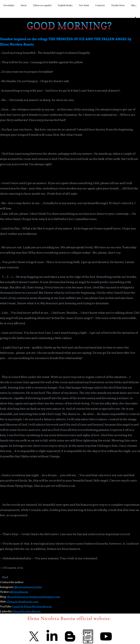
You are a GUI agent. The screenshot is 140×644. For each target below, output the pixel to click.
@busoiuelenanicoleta (28, 587)
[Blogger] (70, 636)
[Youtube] (106, 636)
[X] (34, 636)
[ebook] (88, 636)
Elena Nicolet (21, 611)
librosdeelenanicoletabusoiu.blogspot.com (33, 597)
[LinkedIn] (52, 636)
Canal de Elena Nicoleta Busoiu (32, 606)
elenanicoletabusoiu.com (23, 601)
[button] (135, 17)
